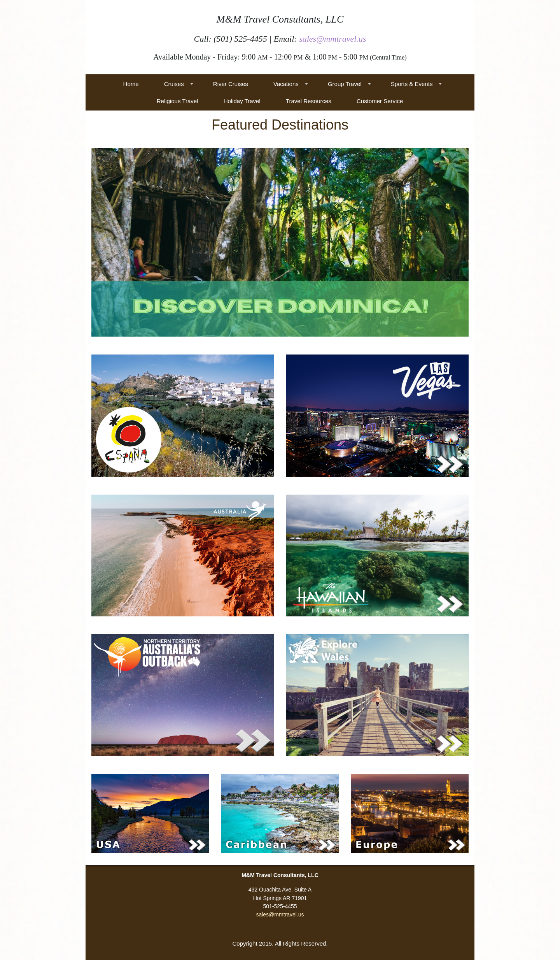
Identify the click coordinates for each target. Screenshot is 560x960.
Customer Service (380, 101)
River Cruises (231, 84)
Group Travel (345, 84)
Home (131, 84)
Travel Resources (309, 101)
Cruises (174, 84)
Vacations (286, 84)
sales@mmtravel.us (332, 39)
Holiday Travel (242, 101)
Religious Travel (178, 101)
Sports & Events (412, 84)
